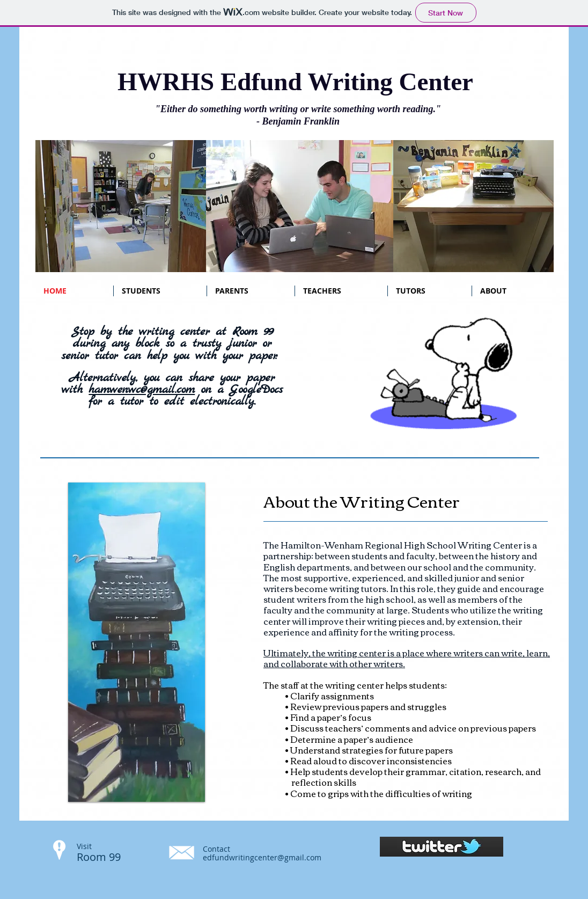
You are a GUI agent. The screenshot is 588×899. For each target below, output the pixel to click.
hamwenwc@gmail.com (142, 390)
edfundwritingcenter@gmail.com (262, 857)
